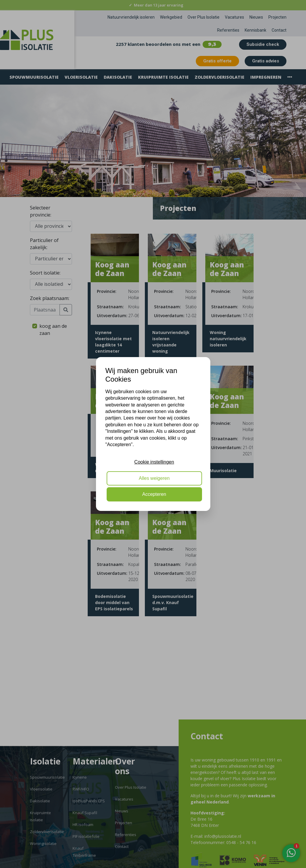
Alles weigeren (154, 478)
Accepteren (154, 494)
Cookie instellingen (154, 462)
